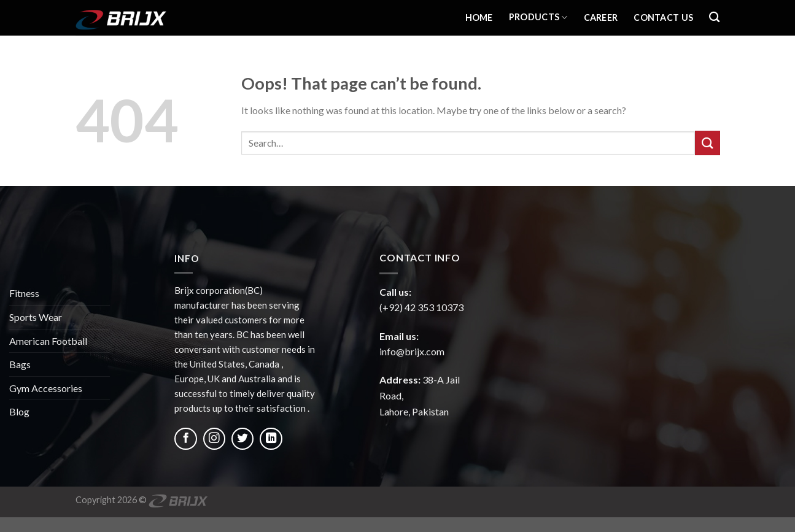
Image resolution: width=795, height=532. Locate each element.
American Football (48, 341)
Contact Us (663, 17)
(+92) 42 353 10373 (421, 307)
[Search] (714, 17)
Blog (19, 411)
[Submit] (707, 143)
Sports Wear (36, 317)
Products (538, 17)
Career (601, 17)
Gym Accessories (46, 388)
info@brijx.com (412, 351)
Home (479, 17)
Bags (20, 364)
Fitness (24, 293)
